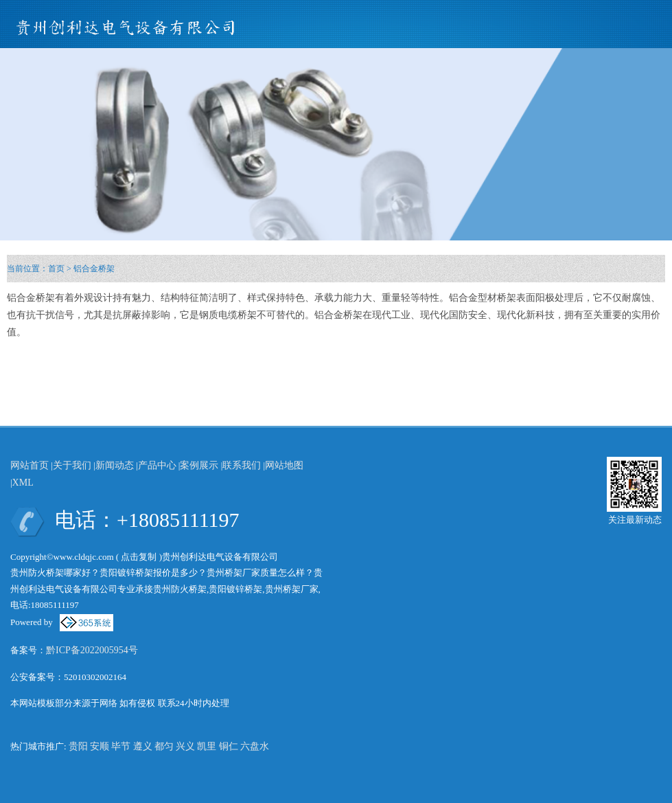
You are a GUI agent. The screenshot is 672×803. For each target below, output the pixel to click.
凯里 (207, 746)
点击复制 (139, 557)
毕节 (121, 746)
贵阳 (78, 746)
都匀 (164, 746)
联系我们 (242, 465)
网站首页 (30, 465)
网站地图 (284, 465)
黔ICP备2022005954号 (92, 650)
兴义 (185, 746)
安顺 (100, 746)
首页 (56, 269)
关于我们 (72, 465)
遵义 (143, 746)
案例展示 (199, 465)
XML (23, 483)
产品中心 (157, 465)
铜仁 (229, 746)
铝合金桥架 (94, 269)
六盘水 (255, 746)
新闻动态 (115, 465)
